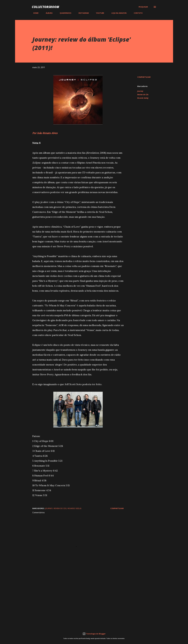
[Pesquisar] (143, 7)
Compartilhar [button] (144, 77)
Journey (140, 91)
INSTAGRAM (82, 13)
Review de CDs (143, 95)
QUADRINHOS (64, 13)
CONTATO (137, 13)
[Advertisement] (74, 595)
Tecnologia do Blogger (94, 634)
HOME (34, 13)
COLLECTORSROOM (45, 7)
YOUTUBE (99, 13)
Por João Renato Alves (45, 133)
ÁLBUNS (48, 13)
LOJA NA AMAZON (118, 13)
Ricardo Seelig (143, 98)
